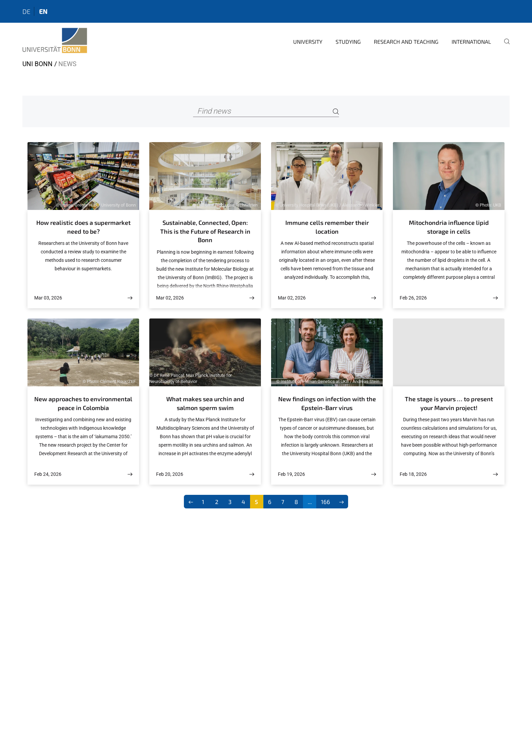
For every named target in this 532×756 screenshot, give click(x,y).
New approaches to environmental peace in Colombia (83, 403)
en (43, 11)
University (308, 42)
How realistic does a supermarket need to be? (83, 227)
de (26, 11)
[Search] (336, 111)
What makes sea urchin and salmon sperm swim (205, 403)
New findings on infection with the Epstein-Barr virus (327, 403)
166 (326, 502)
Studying (348, 42)
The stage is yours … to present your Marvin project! (449, 403)
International (471, 42)
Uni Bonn (37, 64)
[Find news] (266, 111)
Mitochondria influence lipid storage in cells (449, 227)
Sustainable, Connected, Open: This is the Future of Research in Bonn (205, 231)
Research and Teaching (406, 42)
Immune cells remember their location (327, 227)
